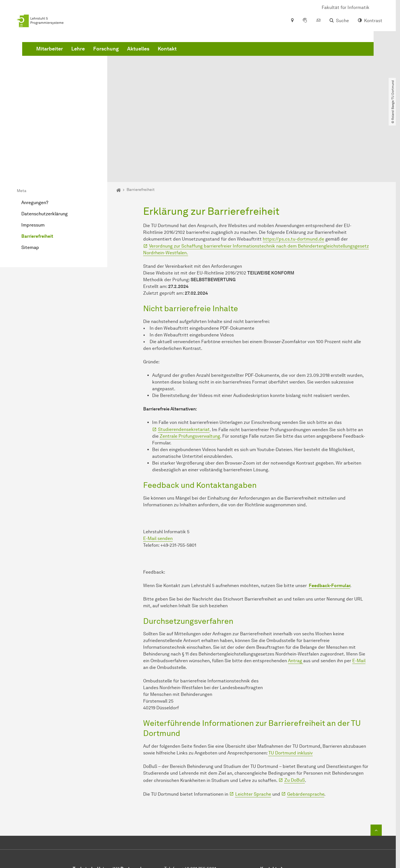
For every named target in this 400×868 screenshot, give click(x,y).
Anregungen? (35, 139)
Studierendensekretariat (184, 367)
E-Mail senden (158, 475)
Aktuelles (224, 56)
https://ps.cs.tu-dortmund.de (293, 176)
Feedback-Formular (329, 522)
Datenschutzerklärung (44, 151)
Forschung (191, 56)
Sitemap (30, 184)
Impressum (33, 162)
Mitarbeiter (135, 56)
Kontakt (252, 56)
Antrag (296, 598)
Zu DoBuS (295, 717)
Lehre (163, 56)
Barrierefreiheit (37, 173)
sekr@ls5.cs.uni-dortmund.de (210, 819)
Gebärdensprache (306, 731)
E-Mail (359, 598)
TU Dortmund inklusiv (291, 690)
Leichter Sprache (253, 731)
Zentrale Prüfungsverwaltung (190, 373)
